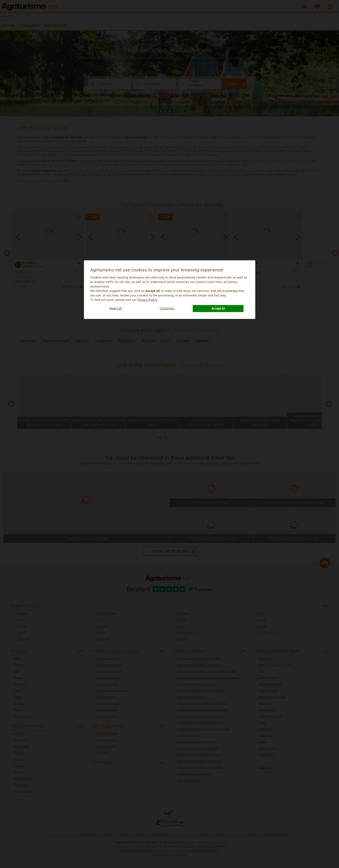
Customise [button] (167, 308)
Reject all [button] (116, 308)
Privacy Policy (147, 300)
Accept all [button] (218, 308)
